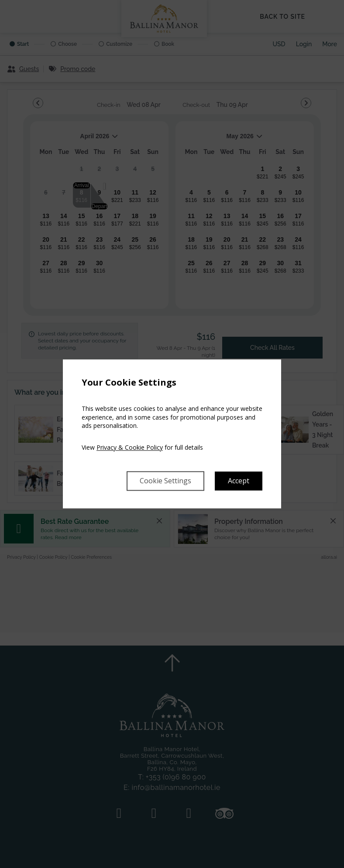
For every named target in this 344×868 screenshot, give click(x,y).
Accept (239, 481)
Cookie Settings (165, 481)
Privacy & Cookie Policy (130, 447)
